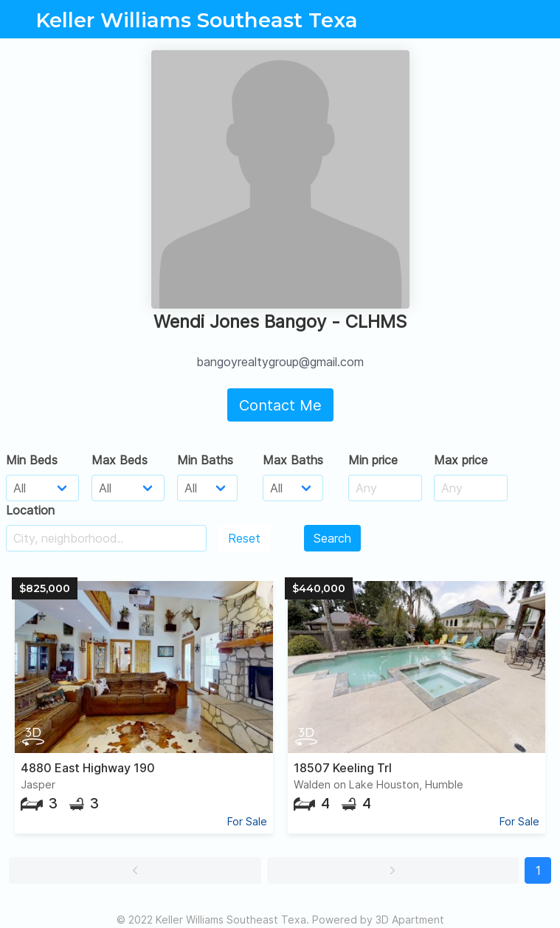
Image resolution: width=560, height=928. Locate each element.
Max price (461, 460)
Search (332, 538)
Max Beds (120, 460)
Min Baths (205, 460)
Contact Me (280, 405)
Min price (373, 460)
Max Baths (293, 460)
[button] (135, 870)
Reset (244, 538)
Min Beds (32, 460)
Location (30, 510)
